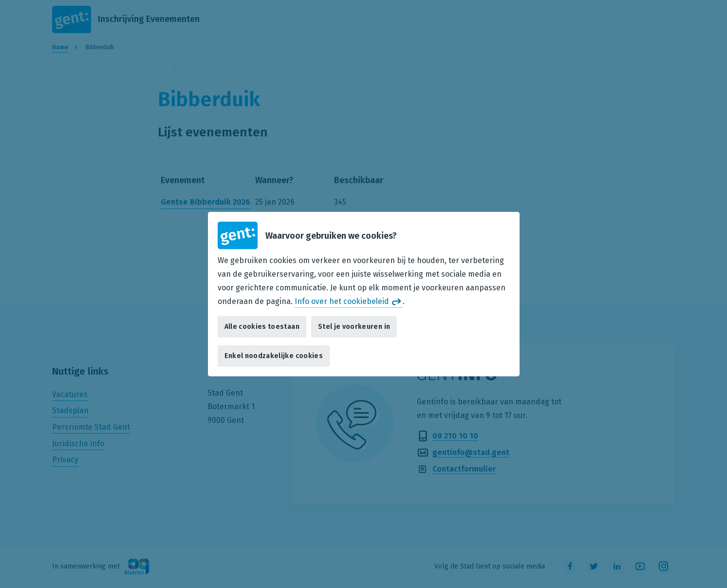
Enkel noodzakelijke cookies (274, 356)
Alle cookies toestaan (262, 327)
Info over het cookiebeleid (342, 301)
